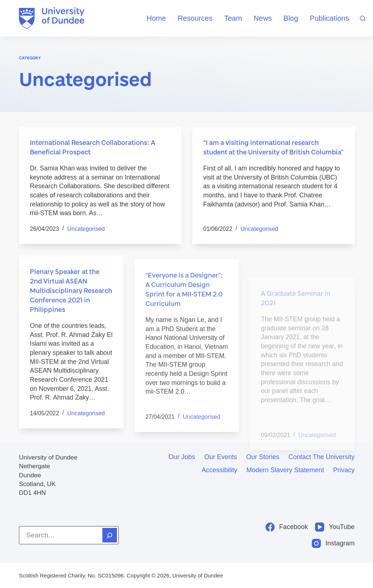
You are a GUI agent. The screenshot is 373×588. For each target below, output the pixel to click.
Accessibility (219, 470)
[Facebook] (287, 527)
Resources (195, 18)
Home (156, 18)
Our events (221, 457)
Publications (329, 18)
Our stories (263, 457)
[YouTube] (335, 527)
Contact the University (322, 457)
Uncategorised (86, 229)
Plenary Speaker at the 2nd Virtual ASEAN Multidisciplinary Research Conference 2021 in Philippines (71, 307)
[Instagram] (333, 543)
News (263, 18)
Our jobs (182, 457)
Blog (291, 18)
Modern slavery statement (285, 470)
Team (233, 18)
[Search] (363, 18)
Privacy (344, 470)
